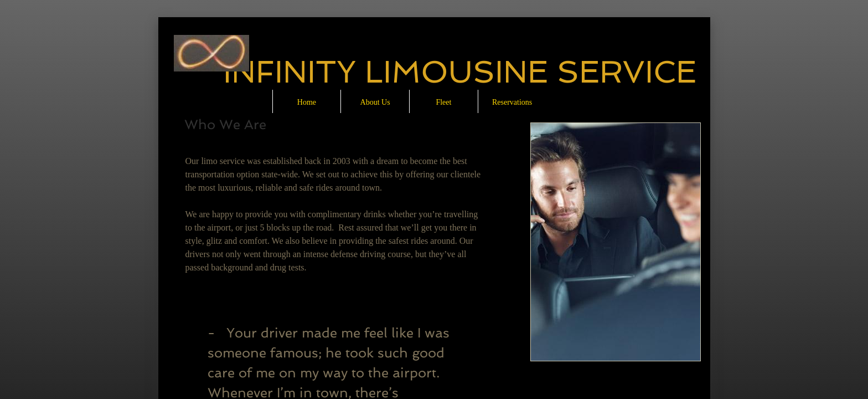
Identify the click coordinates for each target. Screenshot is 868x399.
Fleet (443, 102)
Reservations (512, 102)
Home (307, 102)
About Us (375, 102)
